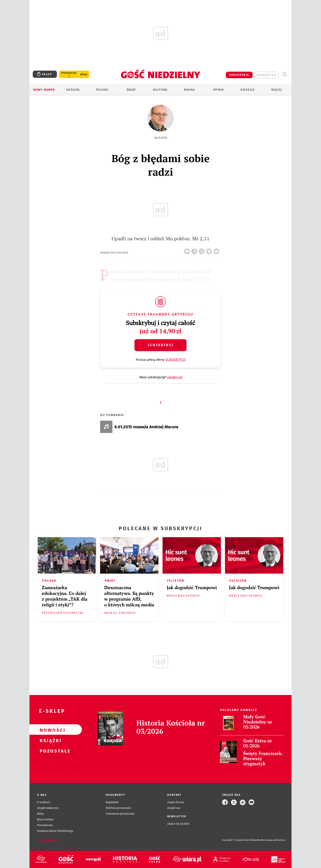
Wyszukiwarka (284, 74)
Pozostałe (49, 750)
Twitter (202, 250)
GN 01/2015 (160, 138)
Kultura (160, 90)
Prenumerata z (69, 74)
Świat (131, 90)
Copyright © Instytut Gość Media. (239, 840)
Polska (102, 90)
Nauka (190, 90)
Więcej (277, 90)
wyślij (217, 250)
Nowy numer (44, 90)
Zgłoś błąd (47, 840)
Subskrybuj (160, 345)
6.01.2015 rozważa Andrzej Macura (146, 427)
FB (195, 250)
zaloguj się (267, 75)
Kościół (73, 90)
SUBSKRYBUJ (239, 75)
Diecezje (248, 90)
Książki (49, 740)
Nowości (49, 730)
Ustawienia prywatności (120, 814)
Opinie (219, 90)
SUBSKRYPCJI (175, 359)
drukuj (210, 250)
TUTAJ (203, 279)
